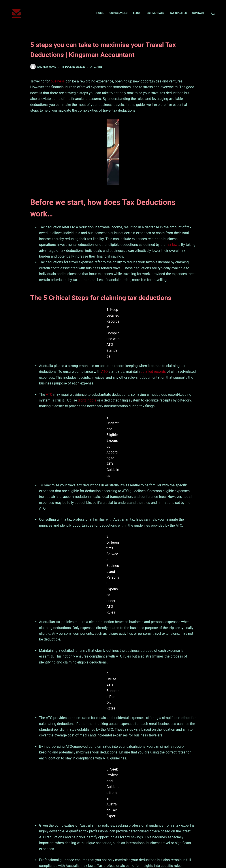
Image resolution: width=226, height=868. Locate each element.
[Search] (213, 13)
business (58, 81)
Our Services (119, 13)
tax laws (172, 244)
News (47, 842)
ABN (99, 67)
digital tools (87, 355)
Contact (198, 13)
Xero (136, 13)
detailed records (153, 326)
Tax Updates (178, 13)
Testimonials (155, 13)
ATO (93, 67)
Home (100, 13)
